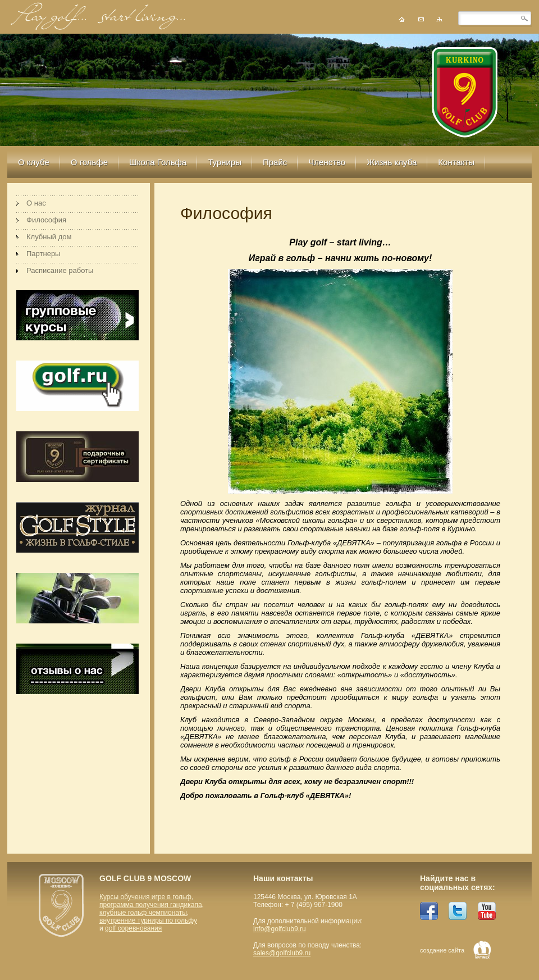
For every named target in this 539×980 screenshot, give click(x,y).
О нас (36, 203)
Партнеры (43, 254)
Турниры (225, 162)
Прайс (275, 162)
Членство (327, 162)
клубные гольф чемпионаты (143, 913)
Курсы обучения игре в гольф (145, 897)
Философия (46, 220)
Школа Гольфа (158, 162)
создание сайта (442, 950)
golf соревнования (133, 928)
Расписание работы (60, 270)
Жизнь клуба (392, 162)
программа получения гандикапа (151, 905)
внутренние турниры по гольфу (148, 920)
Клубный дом (49, 237)
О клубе (34, 162)
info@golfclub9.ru (280, 929)
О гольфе (89, 162)
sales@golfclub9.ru (282, 953)
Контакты (456, 162)
